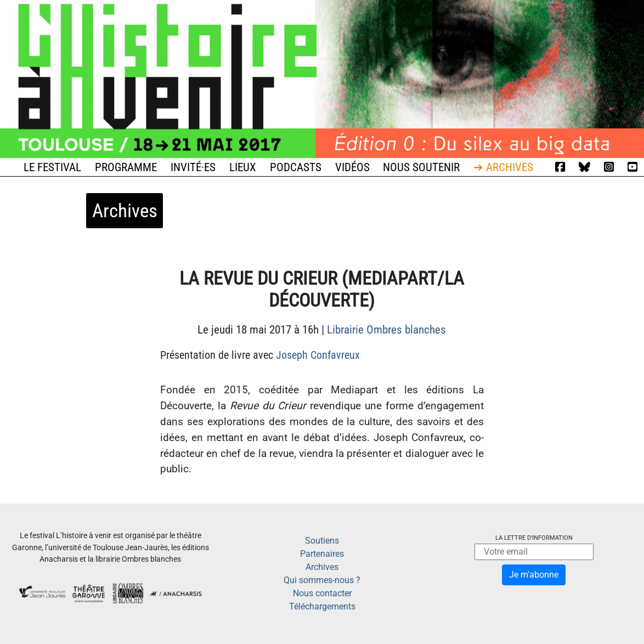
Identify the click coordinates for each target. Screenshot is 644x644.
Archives (322, 567)
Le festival (52, 167)
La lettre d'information (534, 538)
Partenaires (322, 554)
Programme (126, 167)
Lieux (243, 167)
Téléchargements (322, 606)
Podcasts (296, 167)
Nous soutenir (421, 167)
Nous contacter (322, 593)
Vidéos (352, 167)
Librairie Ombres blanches (386, 330)
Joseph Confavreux (318, 355)
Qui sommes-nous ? (322, 580)
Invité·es (193, 167)
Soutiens (322, 541)
